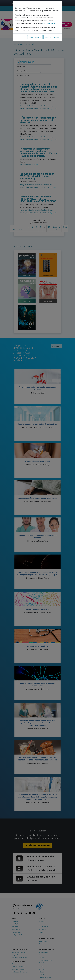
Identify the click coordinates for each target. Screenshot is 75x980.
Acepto (57, 37)
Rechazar (48, 37)
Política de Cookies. (49, 23)
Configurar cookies (35, 37)
